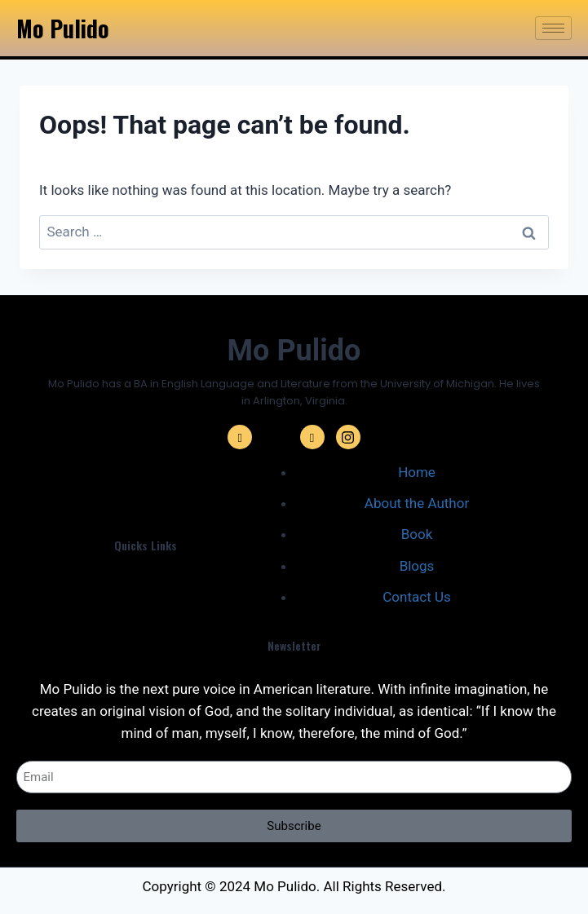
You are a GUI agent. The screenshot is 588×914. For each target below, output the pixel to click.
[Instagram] (348, 437)
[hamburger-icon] (553, 28)
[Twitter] (276, 437)
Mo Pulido (63, 28)
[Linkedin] (312, 437)
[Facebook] (240, 437)
